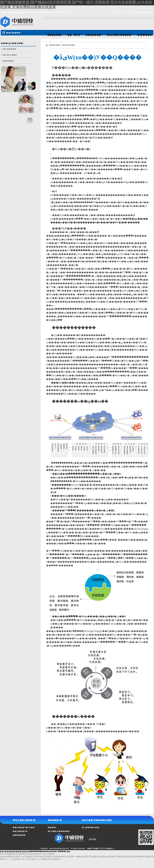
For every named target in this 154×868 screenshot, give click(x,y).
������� (19, 835)
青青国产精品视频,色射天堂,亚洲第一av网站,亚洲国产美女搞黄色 (72, 857)
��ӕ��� (8, 61)
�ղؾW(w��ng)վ (118, 12)
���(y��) (54, 35)
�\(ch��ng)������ (59, 831)
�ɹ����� (144, 35)
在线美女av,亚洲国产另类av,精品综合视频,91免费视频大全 (122, 857)
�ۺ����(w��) (91, 827)
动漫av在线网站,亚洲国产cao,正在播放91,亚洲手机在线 (22, 857)
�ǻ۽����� (10, 49)
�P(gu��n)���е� (24, 820)
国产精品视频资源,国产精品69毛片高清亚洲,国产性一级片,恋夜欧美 (27, 854)
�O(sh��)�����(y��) (141, 12)
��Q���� (93, 35)
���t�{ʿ (52, 827)
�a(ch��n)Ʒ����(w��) (97, 820)
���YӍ (73, 35)
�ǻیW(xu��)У (10, 55)
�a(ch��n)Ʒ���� (119, 35)
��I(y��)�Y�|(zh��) (24, 827)
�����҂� (55, 820)
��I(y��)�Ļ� (20, 831)
